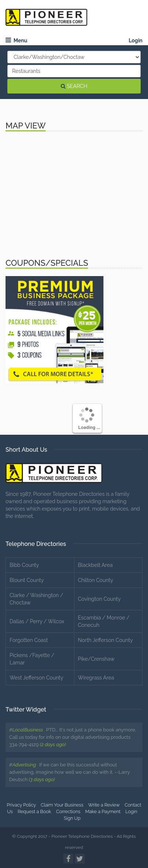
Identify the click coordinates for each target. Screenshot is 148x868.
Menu (16, 40)
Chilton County (96, 580)
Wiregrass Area (96, 678)
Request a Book (34, 811)
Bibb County (24, 565)
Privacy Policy (22, 805)
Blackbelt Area (95, 565)
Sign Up (72, 818)
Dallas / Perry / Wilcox (37, 621)
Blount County (27, 580)
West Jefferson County (36, 678)
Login (135, 40)
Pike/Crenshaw (96, 659)
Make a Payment (103, 811)
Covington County (99, 599)
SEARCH (74, 86)
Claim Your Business (62, 805)
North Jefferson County (105, 640)
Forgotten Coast (29, 640)
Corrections (68, 811)
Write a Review (104, 805)
